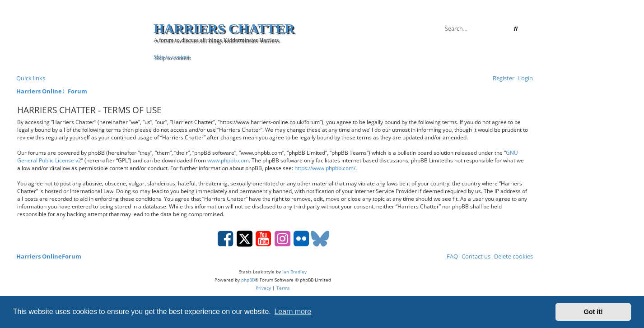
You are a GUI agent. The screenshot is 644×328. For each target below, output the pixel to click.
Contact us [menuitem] (474, 256)
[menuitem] (524, 78)
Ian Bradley (294, 272)
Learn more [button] (293, 312)
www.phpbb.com (228, 160)
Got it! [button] (593, 312)
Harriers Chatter (224, 28)
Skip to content (172, 57)
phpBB (248, 280)
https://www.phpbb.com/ (325, 168)
